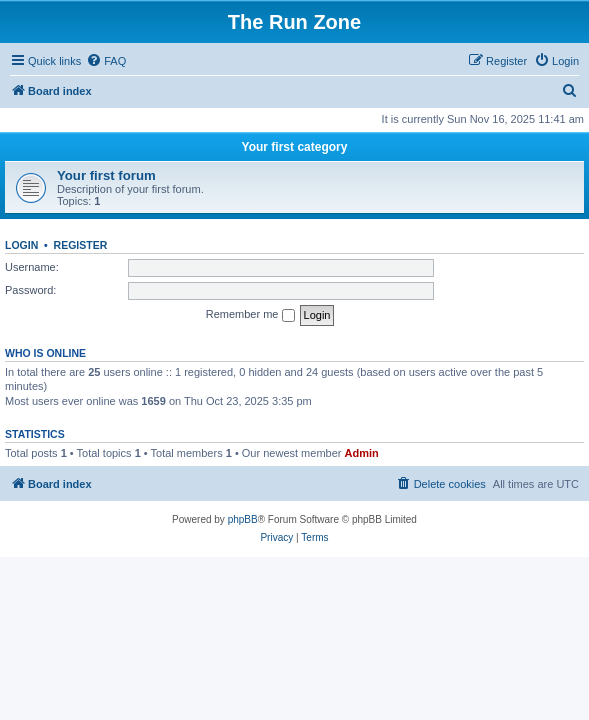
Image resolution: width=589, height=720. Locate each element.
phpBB (243, 519)
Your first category (295, 147)
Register (81, 245)
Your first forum (106, 175)
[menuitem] (106, 61)
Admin (362, 453)
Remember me (250, 315)
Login (21, 245)
